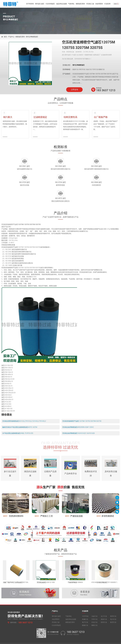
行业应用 (107, 4)
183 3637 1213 (106, 90)
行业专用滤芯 (50, 4)
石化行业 (94, 612)
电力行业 (113, 609)
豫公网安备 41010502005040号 (71, 635)
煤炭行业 (104, 609)
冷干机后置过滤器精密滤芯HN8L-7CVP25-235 (18, 421)
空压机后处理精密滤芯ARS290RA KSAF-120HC (78, 415)
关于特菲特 (30, 4)
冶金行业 (94, 606)
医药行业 (113, 606)
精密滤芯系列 (80, 4)
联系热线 (99, 88)
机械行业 (85, 609)
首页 (5, 37)
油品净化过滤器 (62, 4)
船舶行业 (85, 615)
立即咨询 (74, 90)
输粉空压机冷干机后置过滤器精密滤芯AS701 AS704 (20, 415)
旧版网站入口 (60, 641)
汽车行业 (94, 609)
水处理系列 (99, 4)
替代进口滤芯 (40, 4)
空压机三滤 (90, 4)
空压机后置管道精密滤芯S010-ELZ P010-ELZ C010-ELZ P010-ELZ (24, 409)
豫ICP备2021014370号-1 (53, 635)
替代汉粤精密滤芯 (32, 37)
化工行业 (104, 606)
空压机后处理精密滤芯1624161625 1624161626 (79, 421)
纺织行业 (104, 612)
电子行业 (85, 612)
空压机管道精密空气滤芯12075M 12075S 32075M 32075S (82, 409)
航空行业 (113, 612)
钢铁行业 (94, 615)
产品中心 (11, 37)
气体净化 (71, 4)
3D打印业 (85, 606)
